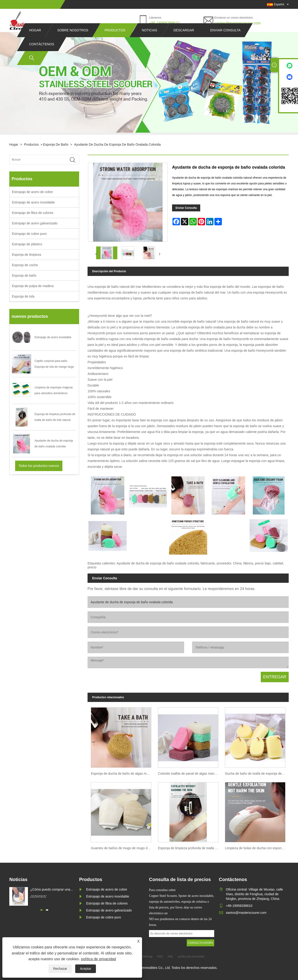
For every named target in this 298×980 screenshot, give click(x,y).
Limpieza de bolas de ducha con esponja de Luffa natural (257, 848)
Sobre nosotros (73, 39)
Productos (115, 39)
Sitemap (147, 957)
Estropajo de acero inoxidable (33, 202)
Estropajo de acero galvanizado (35, 223)
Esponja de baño (56, 144)
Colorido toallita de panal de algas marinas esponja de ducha (190, 774)
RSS (160, 957)
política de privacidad (98, 959)
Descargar (184, 39)
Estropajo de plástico (27, 244)
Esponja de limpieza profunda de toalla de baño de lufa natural (190, 848)
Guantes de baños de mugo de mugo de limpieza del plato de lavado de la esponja (123, 848)
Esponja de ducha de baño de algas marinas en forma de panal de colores (123, 774)
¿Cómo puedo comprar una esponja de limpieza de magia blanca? (52, 890)
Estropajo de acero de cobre (32, 192)
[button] (41, 910)
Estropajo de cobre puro (29, 234)
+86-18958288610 (164, 23)
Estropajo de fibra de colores (33, 213)
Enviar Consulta (186, 208)
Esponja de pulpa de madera (33, 286)
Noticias (149, 39)
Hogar (35, 39)
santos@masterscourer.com (238, 23)
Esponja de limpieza (26, 255)
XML (171, 957)
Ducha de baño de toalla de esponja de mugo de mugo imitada (257, 774)
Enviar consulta (225, 39)
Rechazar (60, 969)
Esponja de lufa (23, 296)
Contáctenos (42, 53)
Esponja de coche (25, 265)
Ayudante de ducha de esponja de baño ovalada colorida (118, 144)
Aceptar (85, 969)
